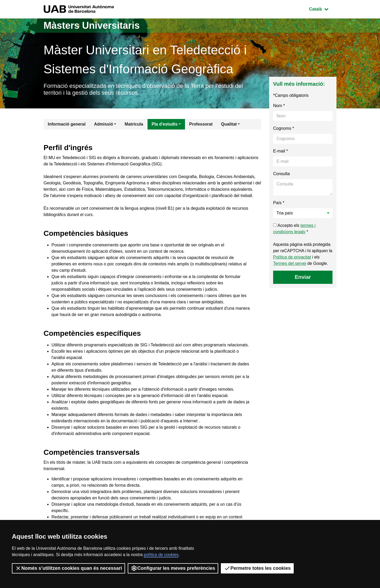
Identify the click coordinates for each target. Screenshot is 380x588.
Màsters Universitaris (92, 25)
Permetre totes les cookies (257, 568)
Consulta (281, 174)
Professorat (201, 124)
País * (279, 203)
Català (323, 9)
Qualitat (229, 124)
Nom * (279, 106)
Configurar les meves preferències (173, 568)
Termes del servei (290, 263)
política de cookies (161, 555)
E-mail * (281, 151)
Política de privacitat (292, 257)
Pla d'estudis (165, 124)
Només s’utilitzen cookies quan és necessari (68, 568)
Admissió (103, 124)
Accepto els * (294, 229)
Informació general (67, 124)
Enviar (303, 277)
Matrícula (134, 124)
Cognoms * (284, 128)
